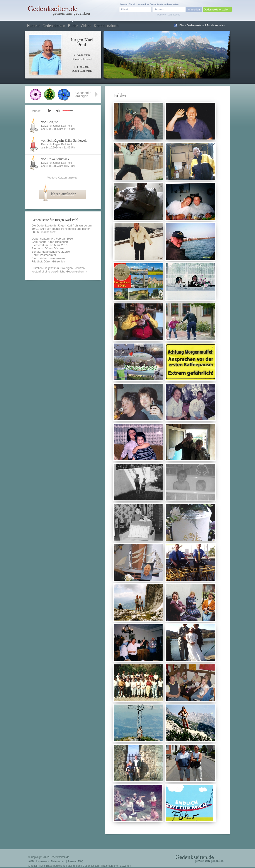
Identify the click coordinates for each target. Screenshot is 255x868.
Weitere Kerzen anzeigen (63, 178)
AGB (31, 861)
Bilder (73, 26)
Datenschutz (58, 861)
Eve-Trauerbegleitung (53, 866)
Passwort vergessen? (169, 15)
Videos (86, 26)
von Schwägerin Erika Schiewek (64, 140)
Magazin (33, 866)
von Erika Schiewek (55, 159)
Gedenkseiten (91, 866)
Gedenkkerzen (54, 26)
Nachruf (33, 26)
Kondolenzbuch (106, 26)
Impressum (42, 861)
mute (58, 111)
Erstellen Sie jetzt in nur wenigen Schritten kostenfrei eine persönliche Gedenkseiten (58, 270)
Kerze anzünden (64, 194)
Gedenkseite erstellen (216, 10)
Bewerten (125, 866)
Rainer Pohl (59, 229)
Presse (72, 861)
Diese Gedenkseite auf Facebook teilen (202, 26)
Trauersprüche (109, 866)
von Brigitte (50, 122)
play (49, 111)
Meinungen (74, 866)
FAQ (81, 861)
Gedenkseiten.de (59, 857)
